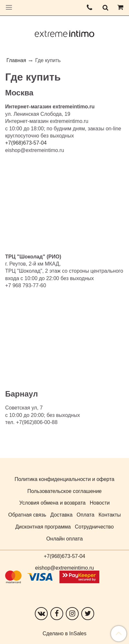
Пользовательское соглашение (64, 491)
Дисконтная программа (43, 527)
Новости (100, 503)
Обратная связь (27, 515)
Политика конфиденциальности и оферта (64, 479)
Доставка (61, 515)
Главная (16, 60)
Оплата (86, 515)
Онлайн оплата (64, 539)
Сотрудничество (94, 527)
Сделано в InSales (64, 634)
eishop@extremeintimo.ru (65, 568)
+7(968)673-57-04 (65, 556)
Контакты (109, 515)
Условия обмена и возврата (53, 503)
